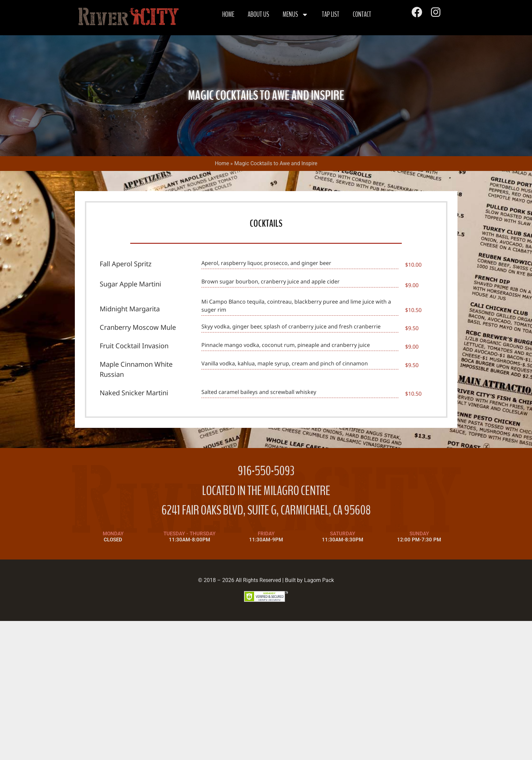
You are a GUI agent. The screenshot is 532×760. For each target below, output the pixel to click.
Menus (296, 15)
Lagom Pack (319, 580)
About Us (258, 14)
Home (228, 14)
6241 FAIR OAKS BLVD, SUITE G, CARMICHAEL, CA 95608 (266, 510)
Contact (362, 14)
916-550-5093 (266, 471)
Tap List (331, 14)
